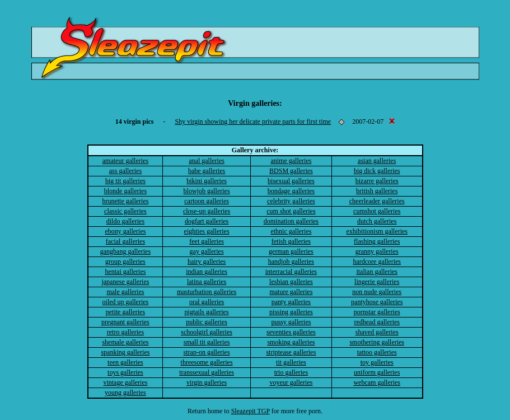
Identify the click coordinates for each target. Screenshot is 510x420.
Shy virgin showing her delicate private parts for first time (253, 122)
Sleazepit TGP (251, 411)
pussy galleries (291, 322)
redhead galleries (377, 322)
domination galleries (291, 221)
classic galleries (125, 211)
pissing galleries (291, 312)
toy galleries (377, 362)
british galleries (377, 191)
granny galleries (377, 251)
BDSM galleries (291, 171)
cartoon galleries (207, 201)
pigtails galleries (207, 312)
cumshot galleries (377, 211)
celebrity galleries (291, 201)
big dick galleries (377, 171)
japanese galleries (125, 282)
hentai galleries (125, 272)
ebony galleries (125, 231)
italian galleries (377, 272)
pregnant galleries (125, 322)
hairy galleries (207, 262)
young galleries (125, 393)
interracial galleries (291, 272)
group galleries (125, 262)
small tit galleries (207, 342)
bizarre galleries (377, 181)
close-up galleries (207, 211)
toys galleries (125, 372)
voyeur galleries (291, 382)
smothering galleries (377, 342)
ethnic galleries (291, 231)
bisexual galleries (291, 181)
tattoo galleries (377, 352)
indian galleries (207, 272)
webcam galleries (377, 382)
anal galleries (207, 161)
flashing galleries (377, 241)
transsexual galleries (207, 372)
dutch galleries (377, 221)
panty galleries (291, 302)
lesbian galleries (291, 282)
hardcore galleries (377, 262)
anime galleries (291, 161)
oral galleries (207, 302)
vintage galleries (125, 382)
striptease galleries (291, 352)
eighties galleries (207, 231)
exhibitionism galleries (377, 231)
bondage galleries (291, 191)
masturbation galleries (207, 292)
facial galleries (125, 241)
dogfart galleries (207, 221)
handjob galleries (291, 262)
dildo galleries (125, 221)
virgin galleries (207, 382)
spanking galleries (125, 352)
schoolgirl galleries (207, 332)
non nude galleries (377, 292)
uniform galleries (377, 372)
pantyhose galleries (377, 302)
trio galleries (291, 372)
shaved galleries (377, 332)
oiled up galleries (126, 302)
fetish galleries (291, 241)
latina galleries (207, 282)
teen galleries (125, 362)
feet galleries (207, 241)
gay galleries (207, 251)
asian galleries (377, 161)
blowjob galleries (207, 191)
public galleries (207, 322)
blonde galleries (125, 191)
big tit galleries (125, 181)
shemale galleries (125, 342)
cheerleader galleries (377, 201)
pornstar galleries (377, 312)
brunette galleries (125, 201)
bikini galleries (207, 181)
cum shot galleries (291, 211)
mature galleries (291, 292)
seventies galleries (291, 332)
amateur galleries (125, 161)
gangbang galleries (125, 251)
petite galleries (125, 312)
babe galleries (207, 171)
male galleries (125, 292)
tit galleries (291, 362)
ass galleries (125, 171)
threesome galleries (207, 362)
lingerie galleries (377, 282)
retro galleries (125, 332)
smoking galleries (291, 342)
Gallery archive (254, 150)
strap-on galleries (207, 352)
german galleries (291, 251)
